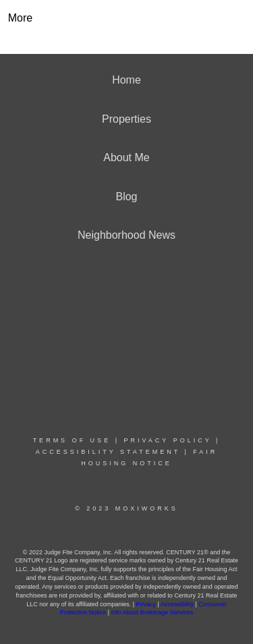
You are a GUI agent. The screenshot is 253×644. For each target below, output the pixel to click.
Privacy (146, 604)
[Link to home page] (126, 18)
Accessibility (177, 604)
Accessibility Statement (108, 452)
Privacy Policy (167, 440)
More (20, 18)
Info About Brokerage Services (152, 612)
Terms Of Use (72, 440)
